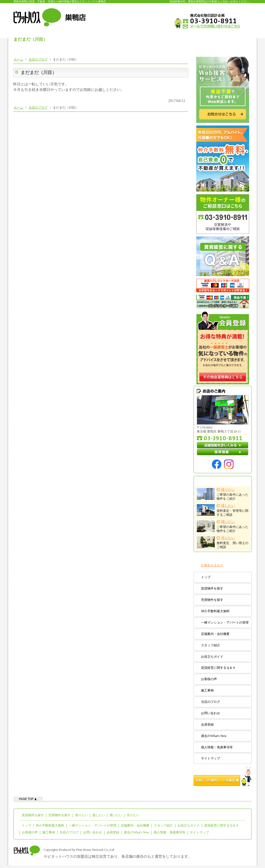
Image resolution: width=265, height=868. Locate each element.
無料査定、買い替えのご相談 (223, 542)
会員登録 (207, 725)
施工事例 (207, 690)
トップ (206, 577)
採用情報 (223, 452)
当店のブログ (211, 702)
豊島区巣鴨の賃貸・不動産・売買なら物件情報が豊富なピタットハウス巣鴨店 (60, 1)
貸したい (99, 815)
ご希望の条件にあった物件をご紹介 (223, 494)
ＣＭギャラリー (212, 565)
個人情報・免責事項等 (217, 747)
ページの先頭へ (28, 799)
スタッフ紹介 (211, 645)
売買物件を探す (212, 600)
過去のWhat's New (214, 736)
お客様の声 (209, 679)
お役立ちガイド (212, 657)
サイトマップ (211, 758)
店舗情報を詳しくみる (223, 445)
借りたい (81, 815)
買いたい (116, 815)
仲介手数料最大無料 (215, 611)
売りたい (133, 815)
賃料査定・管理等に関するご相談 (223, 510)
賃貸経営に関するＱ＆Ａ (218, 668)
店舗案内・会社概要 (215, 634)
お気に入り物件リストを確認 (223, 776)
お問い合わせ (211, 713)
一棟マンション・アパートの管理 (225, 623)
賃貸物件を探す (212, 588)
